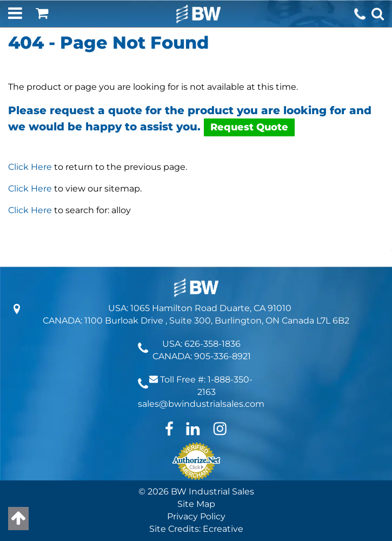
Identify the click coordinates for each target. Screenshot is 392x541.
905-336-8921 (222, 356)
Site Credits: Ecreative (196, 529)
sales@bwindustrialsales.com (201, 404)
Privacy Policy (196, 516)
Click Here (30, 167)
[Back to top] (18, 519)
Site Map (196, 504)
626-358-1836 (212, 344)
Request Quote (249, 127)
